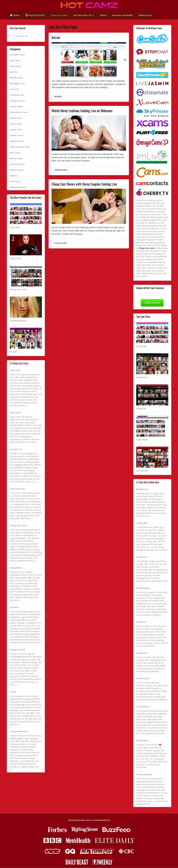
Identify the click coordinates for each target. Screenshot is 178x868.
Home (15, 15)
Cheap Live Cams (18, 289)
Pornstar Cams (17, 164)
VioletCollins (142, 741)
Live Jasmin (142, 471)
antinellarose (143, 679)
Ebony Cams (16, 118)
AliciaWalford (143, 707)
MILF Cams (15, 153)
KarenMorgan (143, 588)
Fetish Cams (16, 124)
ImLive (56, 38)
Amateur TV (16, 449)
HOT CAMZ (12, 817)
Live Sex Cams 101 (83, 15)
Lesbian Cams (61, 170)
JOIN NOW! (152, 303)
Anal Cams (15, 61)
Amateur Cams (17, 55)
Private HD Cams (18, 321)
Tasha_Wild (142, 523)
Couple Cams (61, 244)
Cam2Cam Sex (17, 95)
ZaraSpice (141, 622)
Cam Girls (15, 89)
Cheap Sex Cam (17, 101)
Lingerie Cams (17, 141)
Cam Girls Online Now (149, 482)
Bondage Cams (17, 84)
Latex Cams (16, 258)
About (103, 15)
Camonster (142, 377)
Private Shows (17, 170)
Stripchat (14, 607)
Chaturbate (16, 568)
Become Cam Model (123, 15)
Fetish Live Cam (17, 489)
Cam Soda (15, 227)
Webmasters (146, 15)
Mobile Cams (16, 159)
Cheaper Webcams (19, 732)
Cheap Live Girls (17, 650)
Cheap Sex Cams (59, 15)
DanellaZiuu (142, 653)
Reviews (58, 97)
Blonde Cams (16, 78)
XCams (13, 352)
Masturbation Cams (20, 147)
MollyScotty (142, 489)
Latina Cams (16, 130)
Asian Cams (16, 66)
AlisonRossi (142, 557)
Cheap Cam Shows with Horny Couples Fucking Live (85, 185)
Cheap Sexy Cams (18, 526)
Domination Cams (19, 112)
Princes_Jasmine (144, 775)
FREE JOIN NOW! (35, 15)
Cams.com (15, 370)
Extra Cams (16, 413)
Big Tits (14, 72)
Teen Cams (15, 182)
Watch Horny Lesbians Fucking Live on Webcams (83, 111)
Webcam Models (18, 187)
